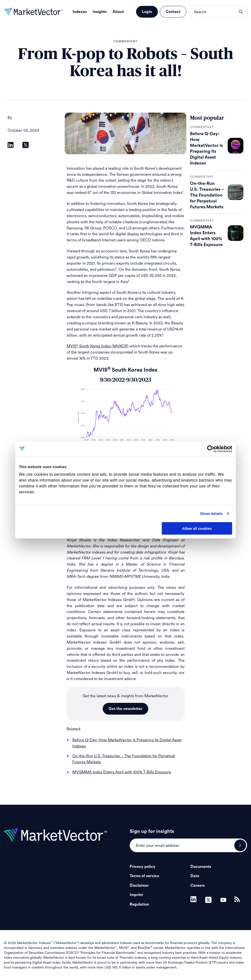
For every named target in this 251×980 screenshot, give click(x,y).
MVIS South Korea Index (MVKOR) (98, 346)
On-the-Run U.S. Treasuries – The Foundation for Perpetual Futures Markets (207, 195)
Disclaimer (139, 886)
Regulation (139, 904)
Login (147, 12)
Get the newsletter (125, 709)
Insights (100, 12)
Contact (173, 12)
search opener (241, 12)
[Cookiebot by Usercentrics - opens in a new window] (211, 449)
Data (195, 876)
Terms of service (144, 876)
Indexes (80, 12)
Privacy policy (143, 867)
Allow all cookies (197, 528)
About (118, 12)
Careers (198, 886)
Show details (211, 514)
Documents (201, 867)
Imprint (136, 895)
